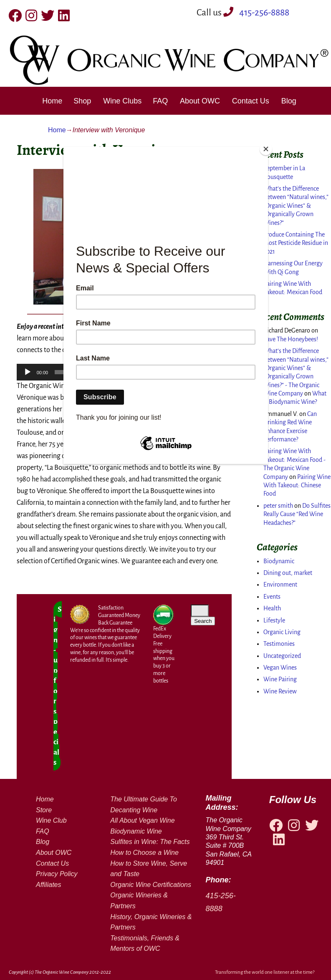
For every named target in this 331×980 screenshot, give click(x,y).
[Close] (266, 149)
